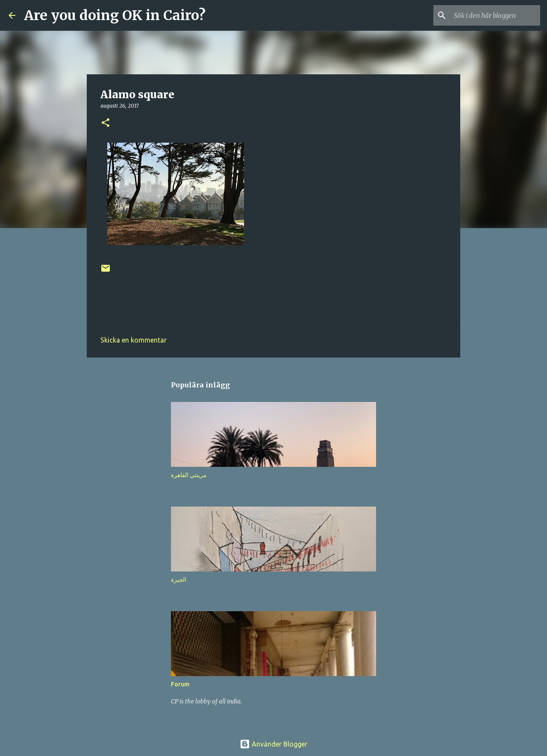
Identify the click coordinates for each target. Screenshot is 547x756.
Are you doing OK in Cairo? (115, 15)
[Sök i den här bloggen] (495, 15)
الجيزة (179, 580)
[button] (106, 123)
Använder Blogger (273, 744)
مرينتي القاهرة (189, 475)
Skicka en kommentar (134, 340)
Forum (180, 684)
